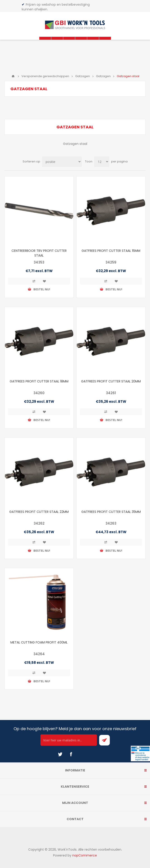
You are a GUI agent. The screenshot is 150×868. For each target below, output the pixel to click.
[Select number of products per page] (102, 162)
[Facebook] (71, 754)
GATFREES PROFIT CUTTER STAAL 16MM (111, 251)
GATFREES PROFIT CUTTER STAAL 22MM (39, 512)
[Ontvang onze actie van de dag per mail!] (69, 740)
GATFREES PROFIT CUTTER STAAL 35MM (111, 512)
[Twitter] (60, 754)
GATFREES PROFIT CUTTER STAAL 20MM (111, 381)
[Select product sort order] (62, 162)
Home (13, 76)
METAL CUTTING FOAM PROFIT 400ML (39, 642)
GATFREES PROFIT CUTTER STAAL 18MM (39, 381)
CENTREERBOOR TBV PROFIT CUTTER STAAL (39, 253)
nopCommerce (85, 855)
